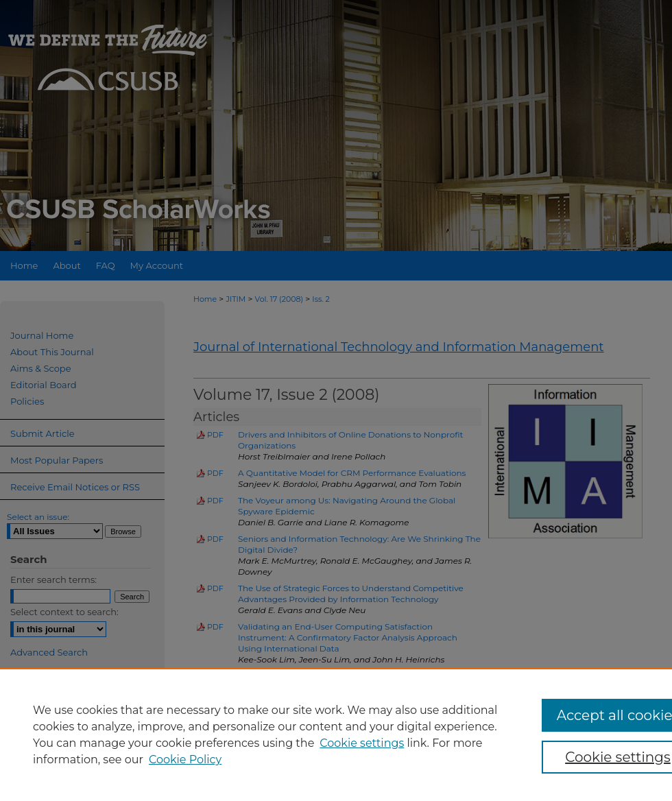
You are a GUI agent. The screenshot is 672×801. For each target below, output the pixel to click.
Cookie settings (362, 743)
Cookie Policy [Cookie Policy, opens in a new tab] (185, 760)
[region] (336, 734)
